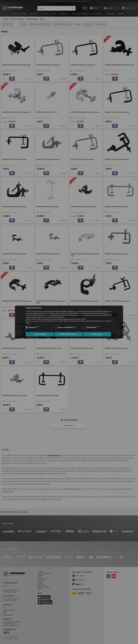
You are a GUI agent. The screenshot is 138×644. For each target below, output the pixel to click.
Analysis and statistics (66, 327)
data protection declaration (61, 319)
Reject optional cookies (68, 334)
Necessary (33, 327)
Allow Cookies (97, 334)
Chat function (91, 327)
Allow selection (40, 334)
